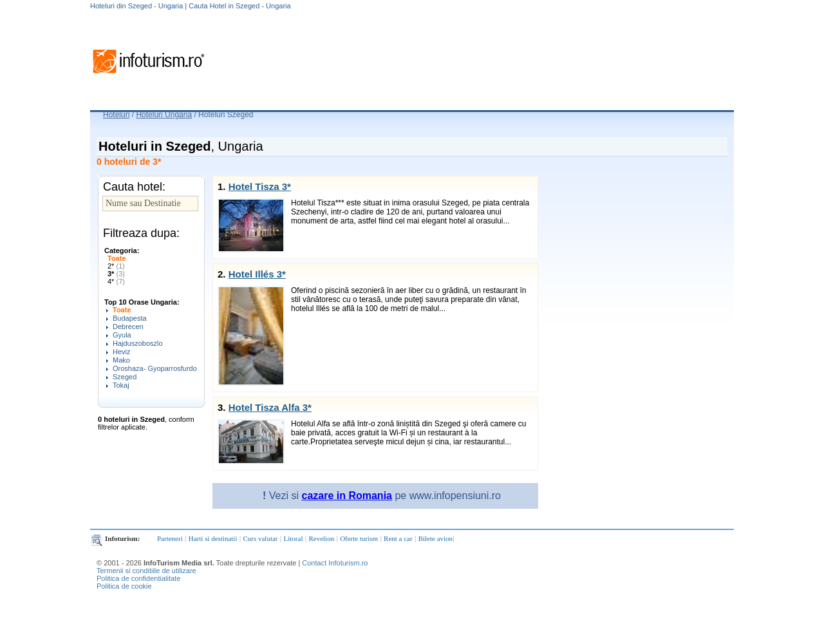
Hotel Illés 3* (257, 274)
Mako (121, 360)
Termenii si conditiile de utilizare (146, 571)
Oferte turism (359, 538)
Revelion (321, 538)
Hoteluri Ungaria (164, 115)
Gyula (122, 335)
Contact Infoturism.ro (335, 563)
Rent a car (398, 538)
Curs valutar (260, 538)
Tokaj (121, 385)
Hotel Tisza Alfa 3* (270, 407)
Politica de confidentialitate (138, 578)
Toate (117, 258)
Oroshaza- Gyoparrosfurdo (155, 368)
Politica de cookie (124, 586)
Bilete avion (435, 538)
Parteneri (170, 538)
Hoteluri (116, 115)
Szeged (125, 377)
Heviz (122, 352)
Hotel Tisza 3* (260, 186)
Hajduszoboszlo (138, 343)
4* (116, 281)
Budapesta (130, 318)
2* (116, 266)
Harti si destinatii (213, 538)
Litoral (294, 538)
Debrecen (128, 327)
